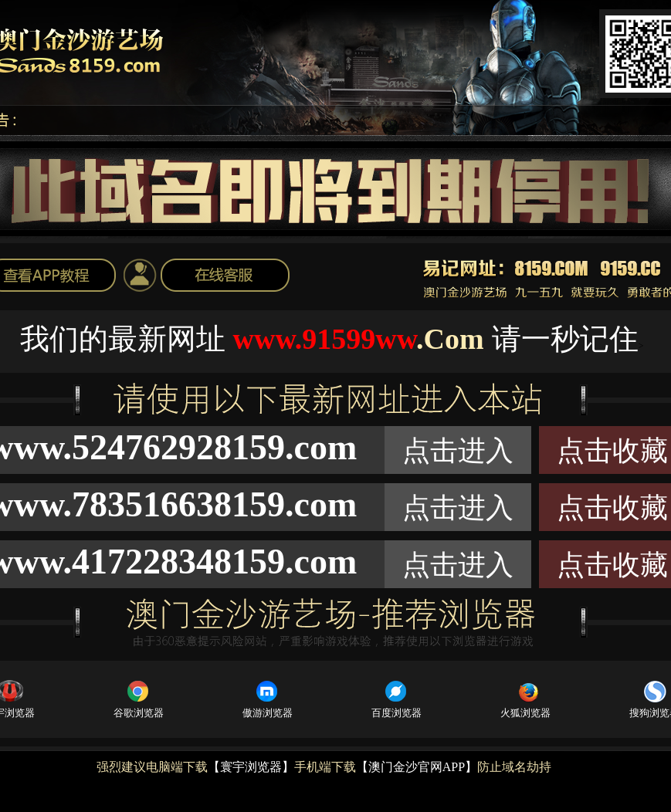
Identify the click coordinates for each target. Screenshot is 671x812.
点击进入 (458, 451)
